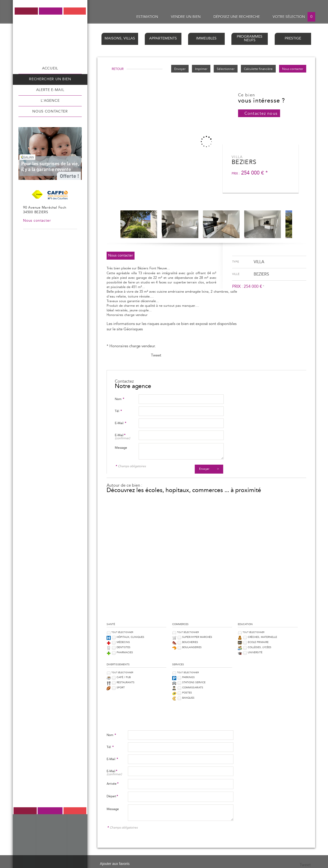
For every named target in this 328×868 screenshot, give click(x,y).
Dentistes (124, 647)
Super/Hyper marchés (197, 637)
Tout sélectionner (122, 632)
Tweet (156, 355)
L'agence (50, 101)
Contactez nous (261, 114)
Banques (188, 698)
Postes (187, 693)
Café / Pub (124, 677)
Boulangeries (192, 647)
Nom (119, 399)
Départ (112, 796)
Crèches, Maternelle (262, 637)
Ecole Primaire (258, 642)
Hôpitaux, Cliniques (130, 637)
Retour (118, 69)
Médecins (123, 642)
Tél (118, 411)
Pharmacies (125, 652)
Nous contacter (50, 111)
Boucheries (190, 642)
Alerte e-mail (50, 90)
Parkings (188, 677)
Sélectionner (226, 69)
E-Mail (120, 423)
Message (121, 448)
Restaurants (126, 682)
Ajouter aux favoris (115, 864)
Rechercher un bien (50, 79)
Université (255, 652)
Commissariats (193, 688)
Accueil (50, 68)
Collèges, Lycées (260, 647)
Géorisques (133, 329)
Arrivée (112, 784)
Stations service (194, 682)
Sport (121, 688)
